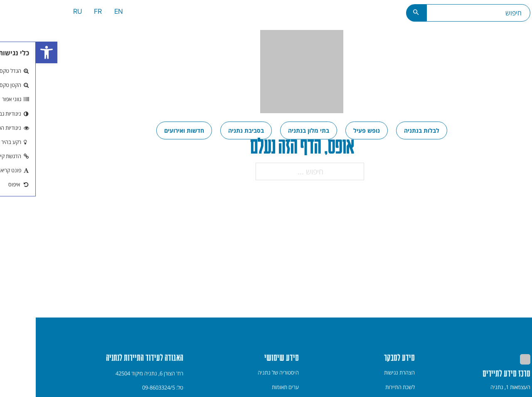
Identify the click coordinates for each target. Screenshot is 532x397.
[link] (11, 52)
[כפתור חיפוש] (381, 13)
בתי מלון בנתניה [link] (273, 130)
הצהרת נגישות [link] (364, 372)
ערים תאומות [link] (250, 387)
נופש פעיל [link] (331, 130)
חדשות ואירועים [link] (148, 130)
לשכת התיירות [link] (364, 387)
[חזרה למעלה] (515, 380)
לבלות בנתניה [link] (386, 130)
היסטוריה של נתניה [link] (243, 372)
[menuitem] (83, 13)
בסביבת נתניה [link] (210, 130)
